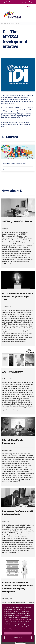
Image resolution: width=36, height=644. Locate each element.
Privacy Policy (19, 615)
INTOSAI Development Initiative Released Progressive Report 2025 (17, 297)
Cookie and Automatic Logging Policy (15, 619)
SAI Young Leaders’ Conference (17, 221)
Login (25, 2)
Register (32, 2)
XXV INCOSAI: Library (12, 372)
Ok (18, 633)
